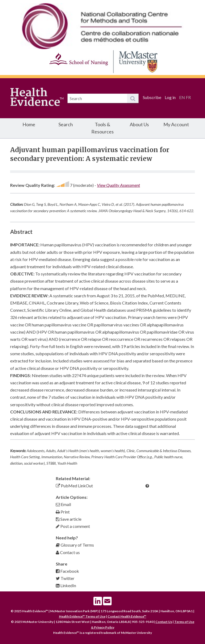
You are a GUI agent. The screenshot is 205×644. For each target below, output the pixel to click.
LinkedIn (66, 585)
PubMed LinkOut (74, 486)
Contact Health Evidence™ (127, 616)
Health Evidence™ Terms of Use (82, 616)
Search (66, 124)
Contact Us (164, 622)
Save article (69, 519)
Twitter (65, 578)
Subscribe (152, 97)
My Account (176, 124)
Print (63, 512)
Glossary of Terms (75, 545)
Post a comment (73, 526)
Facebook (67, 571)
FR (188, 97)
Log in (170, 97)
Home (29, 124)
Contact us (68, 552)
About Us (139, 124)
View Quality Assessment (118, 185)
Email (63, 504)
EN (182, 97)
